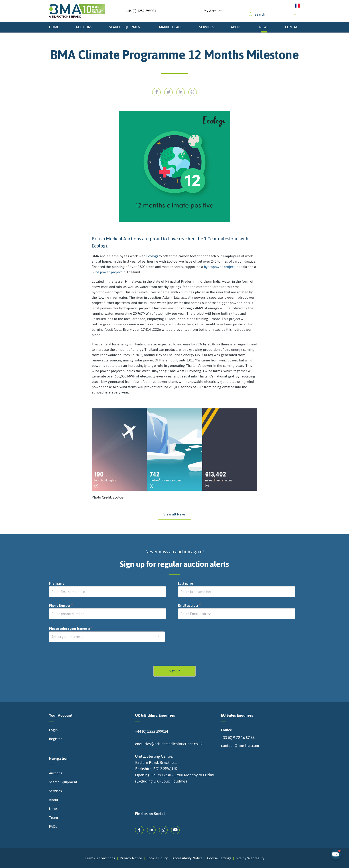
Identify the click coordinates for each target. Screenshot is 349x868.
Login (53, 730)
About (236, 27)
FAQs (53, 827)
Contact (293, 27)
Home (54, 27)
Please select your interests (71, 629)
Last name (186, 584)
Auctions (84, 27)
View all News (174, 514)
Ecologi (152, 256)
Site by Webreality (250, 858)
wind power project (107, 272)
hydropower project (219, 267)
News (264, 27)
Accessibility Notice (188, 858)
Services (207, 27)
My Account (213, 11)
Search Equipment (126, 27)
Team (53, 818)
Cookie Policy (157, 858)
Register (55, 739)
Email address (190, 606)
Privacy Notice (131, 858)
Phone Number (61, 606)
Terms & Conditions (100, 858)
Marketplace (171, 27)
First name (57, 584)
